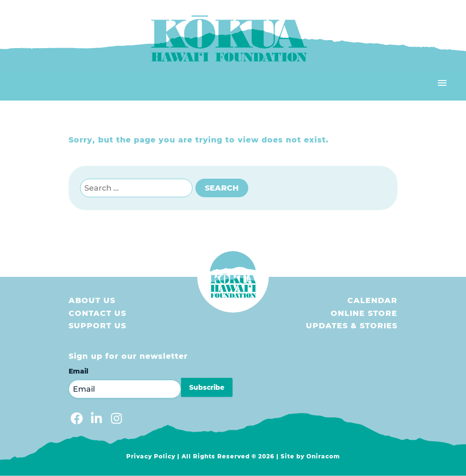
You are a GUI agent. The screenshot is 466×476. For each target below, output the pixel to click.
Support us (97, 326)
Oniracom (323, 456)
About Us (92, 300)
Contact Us (97, 313)
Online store (364, 313)
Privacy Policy (151, 456)
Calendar (372, 300)
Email (78, 371)
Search (222, 188)
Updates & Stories (352, 326)
